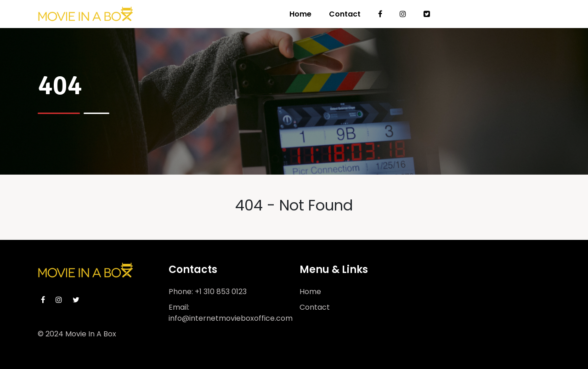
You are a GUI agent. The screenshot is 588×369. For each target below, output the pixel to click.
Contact (345, 14)
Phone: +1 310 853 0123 (208, 292)
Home (300, 14)
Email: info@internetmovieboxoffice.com (231, 313)
